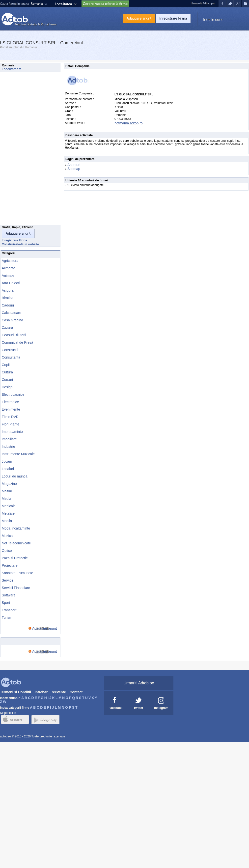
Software (9, 595)
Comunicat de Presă (17, 342)
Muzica (7, 536)
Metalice (8, 513)
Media (6, 499)
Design (7, 387)
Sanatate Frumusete (17, 573)
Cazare (7, 328)
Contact (76, 692)
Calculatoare (12, 313)
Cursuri (7, 380)
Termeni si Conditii (15, 692)
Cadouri (8, 305)
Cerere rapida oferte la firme (105, 4)
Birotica (8, 298)
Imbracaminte (12, 432)
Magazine (9, 484)
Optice (7, 551)
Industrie (8, 447)
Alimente (8, 268)
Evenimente (11, 409)
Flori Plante (11, 424)
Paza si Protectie (15, 558)
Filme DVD (10, 417)
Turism (7, 617)
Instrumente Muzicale (18, 454)
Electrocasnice (13, 394)
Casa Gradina (12, 320)
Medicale (9, 506)
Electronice (10, 402)
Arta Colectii (11, 283)
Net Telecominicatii (16, 543)
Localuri (8, 469)
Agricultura (10, 261)
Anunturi (74, 165)
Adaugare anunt (139, 18)
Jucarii (7, 461)
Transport (9, 610)
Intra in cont (213, 20)
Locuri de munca (15, 476)
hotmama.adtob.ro (129, 123)
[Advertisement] (20, 150)
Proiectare (10, 565)
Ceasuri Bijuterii (14, 335)
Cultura (7, 372)
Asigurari (9, 290)
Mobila (7, 521)
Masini (7, 491)
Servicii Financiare (16, 588)
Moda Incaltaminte (16, 528)
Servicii (7, 580)
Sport (6, 603)
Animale (8, 276)
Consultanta (11, 357)
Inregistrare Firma (173, 18)
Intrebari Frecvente (50, 692)
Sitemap (74, 169)
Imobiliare (9, 439)
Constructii (10, 350)
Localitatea (63, 4)
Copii (6, 365)
